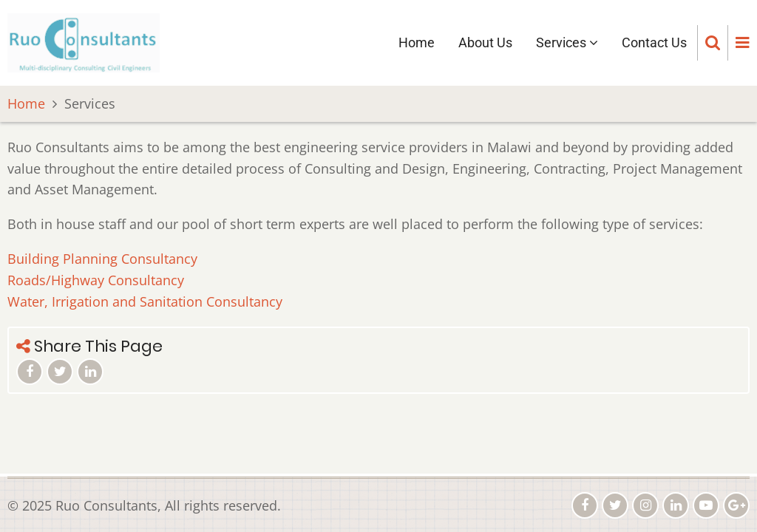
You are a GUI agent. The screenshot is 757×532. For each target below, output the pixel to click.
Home (417, 42)
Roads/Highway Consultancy (96, 280)
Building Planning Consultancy (102, 259)
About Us (485, 42)
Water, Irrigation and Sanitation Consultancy (145, 301)
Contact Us (654, 42)
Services (567, 42)
